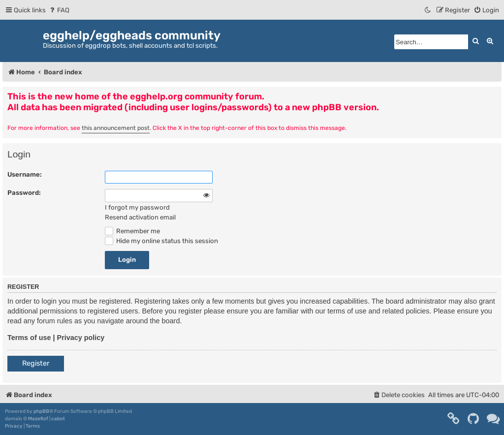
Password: (24, 193)
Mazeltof (38, 419)
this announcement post (116, 128)
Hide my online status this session (161, 241)
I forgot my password (137, 207)
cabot (58, 419)
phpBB (41, 411)
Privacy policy (81, 338)
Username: (25, 174)
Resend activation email (140, 217)
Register (36, 363)
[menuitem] (59, 10)
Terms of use (29, 338)
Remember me (132, 231)
